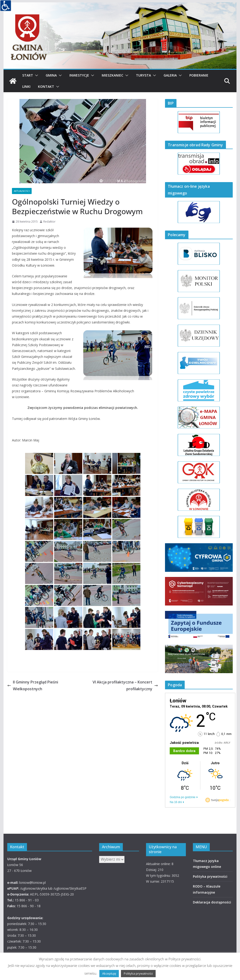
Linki (26, 86)
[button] (36, 75)
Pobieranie (199, 75)
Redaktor (49, 222)
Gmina (51, 75)
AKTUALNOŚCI (22, 191)
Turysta (143, 75)
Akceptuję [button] (109, 973)
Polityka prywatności (210, 876)
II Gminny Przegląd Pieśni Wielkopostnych (33, 685)
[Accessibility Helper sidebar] (6, 6)
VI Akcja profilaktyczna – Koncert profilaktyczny (125, 685)
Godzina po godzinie (182, 797)
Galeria (170, 75)
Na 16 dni (176, 802)
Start (28, 75)
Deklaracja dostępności (212, 902)
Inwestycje (79, 75)
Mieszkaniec (112, 75)
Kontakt (46, 86)
